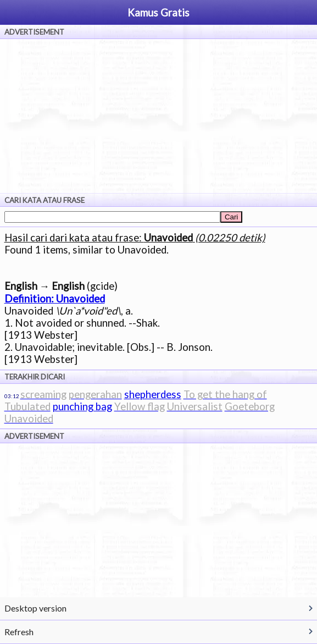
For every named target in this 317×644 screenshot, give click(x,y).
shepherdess (153, 394)
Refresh (19, 632)
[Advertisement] (158, 116)
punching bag (82, 406)
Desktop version (35, 608)
